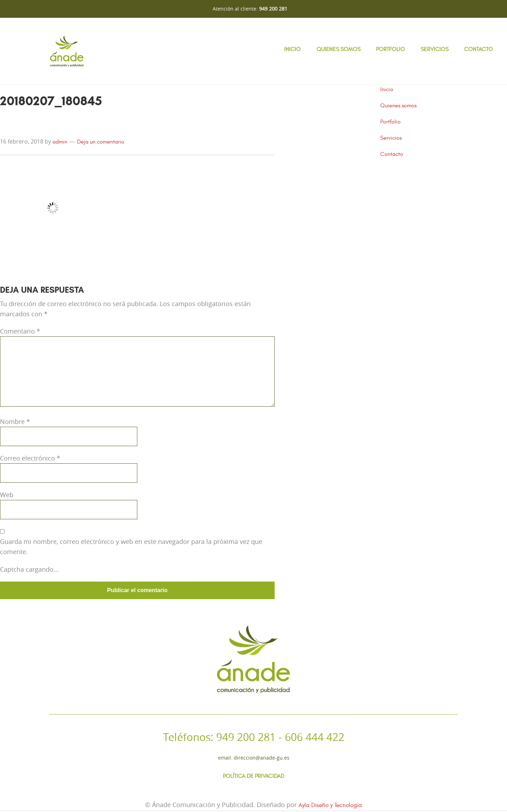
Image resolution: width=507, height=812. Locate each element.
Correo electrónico (30, 458)
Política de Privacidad (254, 777)
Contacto (478, 49)
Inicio (292, 49)
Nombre (15, 421)
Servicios (435, 49)
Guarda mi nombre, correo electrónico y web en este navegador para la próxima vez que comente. (131, 547)
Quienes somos (339, 49)
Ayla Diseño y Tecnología (330, 807)
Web (7, 495)
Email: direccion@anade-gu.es (254, 758)
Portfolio (390, 49)
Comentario (20, 331)
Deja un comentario (101, 142)
